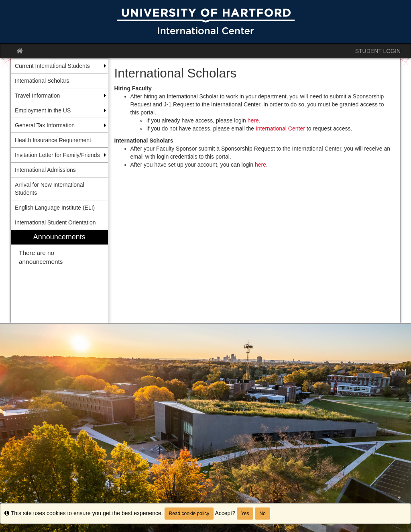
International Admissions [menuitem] (45, 170)
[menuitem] (59, 276)
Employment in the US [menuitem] (43, 110)
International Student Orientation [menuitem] (55, 222)
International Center (280, 128)
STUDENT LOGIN (378, 51)
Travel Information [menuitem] (37, 96)
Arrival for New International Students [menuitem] (50, 189)
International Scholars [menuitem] (42, 81)
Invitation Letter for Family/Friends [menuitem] (57, 155)
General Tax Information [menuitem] (45, 125)
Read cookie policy (189, 514)
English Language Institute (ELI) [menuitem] (55, 208)
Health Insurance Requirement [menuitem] (53, 140)
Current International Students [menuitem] (52, 66)
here (253, 120)
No (262, 514)
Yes (245, 514)
